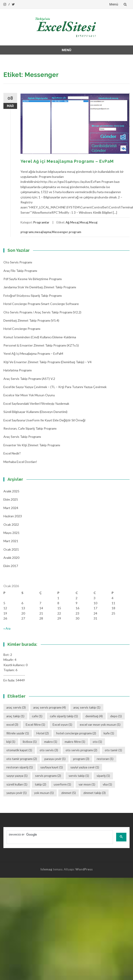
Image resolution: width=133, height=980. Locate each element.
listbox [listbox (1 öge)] (30, 742)
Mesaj (84, 222)
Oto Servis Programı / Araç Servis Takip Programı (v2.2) (42, 312)
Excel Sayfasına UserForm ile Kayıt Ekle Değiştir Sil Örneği (44, 420)
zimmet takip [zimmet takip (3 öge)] (95, 793)
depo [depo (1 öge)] (116, 716)
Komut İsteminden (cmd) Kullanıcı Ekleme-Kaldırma (40, 337)
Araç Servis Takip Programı (22, 437)
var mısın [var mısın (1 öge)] (87, 784)
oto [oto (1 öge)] (97, 742)
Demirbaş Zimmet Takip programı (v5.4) (31, 320)
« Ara (7, 628)
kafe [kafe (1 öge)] (109, 733)
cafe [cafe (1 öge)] (37, 716)
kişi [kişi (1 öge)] (11, 742)
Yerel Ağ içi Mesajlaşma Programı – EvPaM (67, 161)
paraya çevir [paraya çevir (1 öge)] (55, 759)
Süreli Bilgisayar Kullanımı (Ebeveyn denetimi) (35, 412)
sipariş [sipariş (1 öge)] (103, 776)
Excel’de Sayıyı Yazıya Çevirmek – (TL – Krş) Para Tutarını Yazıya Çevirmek (55, 387)
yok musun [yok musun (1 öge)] (44, 793)
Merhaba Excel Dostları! (20, 462)
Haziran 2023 (13, 516)
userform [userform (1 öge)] (62, 784)
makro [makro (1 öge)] (51, 742)
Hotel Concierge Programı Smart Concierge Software (41, 304)
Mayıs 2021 (12, 533)
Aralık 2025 (11, 491)
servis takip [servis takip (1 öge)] (79, 776)
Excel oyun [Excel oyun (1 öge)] (62, 724)
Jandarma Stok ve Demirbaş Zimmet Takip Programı (40, 287)
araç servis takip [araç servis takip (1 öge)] (87, 707)
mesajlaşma (43, 232)
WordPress (84, 869)
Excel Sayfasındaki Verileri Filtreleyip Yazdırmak (36, 403)
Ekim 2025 (11, 499)
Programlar (41, 222)
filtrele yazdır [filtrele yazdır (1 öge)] (18, 733)
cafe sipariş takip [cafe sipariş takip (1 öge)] (64, 716)
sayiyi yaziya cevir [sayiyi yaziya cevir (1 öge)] (85, 767)
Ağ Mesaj (72, 222)
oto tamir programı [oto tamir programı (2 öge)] (22, 759)
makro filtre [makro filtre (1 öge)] (75, 742)
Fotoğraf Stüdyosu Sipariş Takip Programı (33, 296)
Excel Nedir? (12, 453)
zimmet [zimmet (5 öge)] (69, 793)
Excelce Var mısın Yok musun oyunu (29, 395)
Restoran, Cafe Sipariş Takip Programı (30, 428)
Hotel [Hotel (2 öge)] (43, 733)
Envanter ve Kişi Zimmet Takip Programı (32, 445)
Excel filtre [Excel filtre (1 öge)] (35, 724)
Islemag (46, 869)
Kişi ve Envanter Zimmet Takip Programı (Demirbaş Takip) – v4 (47, 362)
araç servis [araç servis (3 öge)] (16, 707)
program (75, 232)
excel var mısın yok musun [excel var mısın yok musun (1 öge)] (100, 724)
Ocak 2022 (11, 524)
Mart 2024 (11, 508)
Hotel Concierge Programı (22, 329)
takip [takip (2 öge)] (41, 784)
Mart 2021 (11, 541)
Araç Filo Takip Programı (20, 271)
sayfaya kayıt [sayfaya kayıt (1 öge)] (52, 767)
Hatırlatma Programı (18, 370)
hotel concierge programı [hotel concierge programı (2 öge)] (76, 733)
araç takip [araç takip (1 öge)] (15, 716)
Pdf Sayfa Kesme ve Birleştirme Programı (33, 279)
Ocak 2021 (11, 549)
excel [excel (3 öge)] (12, 724)
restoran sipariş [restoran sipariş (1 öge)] (20, 767)
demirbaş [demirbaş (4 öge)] (94, 716)
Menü (114, 4)
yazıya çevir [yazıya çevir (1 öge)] (17, 793)
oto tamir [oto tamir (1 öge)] (113, 750)
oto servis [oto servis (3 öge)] (49, 750)
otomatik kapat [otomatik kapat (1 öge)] (19, 750)
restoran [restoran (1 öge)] (105, 759)
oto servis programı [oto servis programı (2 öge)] (81, 750)
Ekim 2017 (11, 566)
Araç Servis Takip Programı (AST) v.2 (29, 379)
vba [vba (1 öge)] (107, 784)
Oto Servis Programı (18, 262)
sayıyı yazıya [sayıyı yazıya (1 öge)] (17, 776)
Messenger (60, 232)
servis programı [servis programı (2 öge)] (48, 776)
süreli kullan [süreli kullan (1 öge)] (17, 784)
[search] (59, 835)
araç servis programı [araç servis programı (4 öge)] (50, 707)
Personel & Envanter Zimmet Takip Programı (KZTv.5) (41, 345)
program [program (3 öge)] (81, 759)
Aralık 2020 (11, 558)
